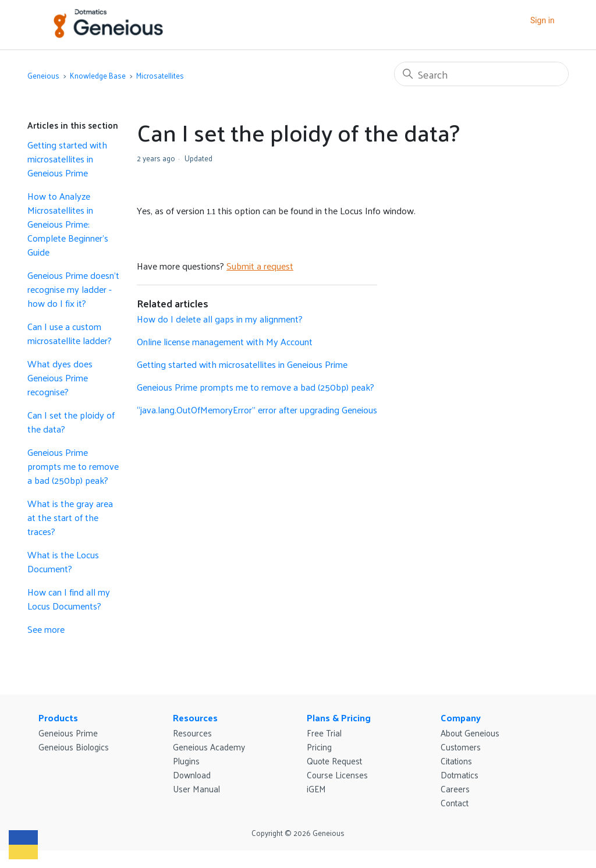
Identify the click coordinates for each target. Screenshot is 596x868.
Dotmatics (460, 775)
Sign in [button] (542, 20)
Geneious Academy (209, 747)
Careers (455, 789)
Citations (456, 761)
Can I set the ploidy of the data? (71, 422)
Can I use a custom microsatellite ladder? (70, 334)
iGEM (316, 789)
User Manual (196, 789)
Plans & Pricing (339, 718)
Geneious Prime (68, 733)
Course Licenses (337, 775)
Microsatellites (160, 75)
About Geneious (470, 733)
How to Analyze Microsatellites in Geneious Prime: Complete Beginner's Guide (68, 224)
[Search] (481, 74)
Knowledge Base (98, 75)
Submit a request (260, 266)
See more (46, 629)
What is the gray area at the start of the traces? (70, 518)
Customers (461, 747)
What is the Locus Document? (63, 562)
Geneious (43, 75)
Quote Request (334, 761)
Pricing (319, 747)
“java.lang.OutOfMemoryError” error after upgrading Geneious (257, 410)
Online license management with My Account (225, 341)
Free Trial (324, 733)
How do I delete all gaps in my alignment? (220, 319)
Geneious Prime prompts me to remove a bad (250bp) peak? (73, 466)
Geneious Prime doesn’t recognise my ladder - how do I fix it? (73, 289)
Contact (455, 803)
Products (58, 718)
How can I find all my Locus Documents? (69, 599)
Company (461, 718)
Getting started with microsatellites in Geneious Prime (67, 159)
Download (192, 775)
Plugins (186, 761)
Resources (195, 718)
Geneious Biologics (74, 747)
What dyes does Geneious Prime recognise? (60, 378)
